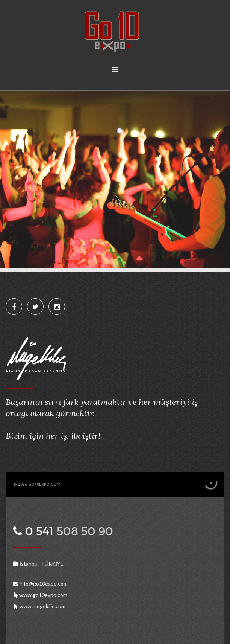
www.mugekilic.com (39, 606)
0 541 (68, 531)
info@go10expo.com (40, 584)
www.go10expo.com (40, 595)
